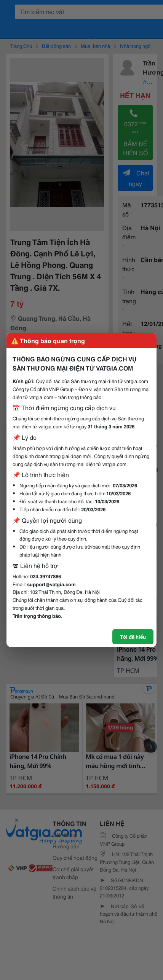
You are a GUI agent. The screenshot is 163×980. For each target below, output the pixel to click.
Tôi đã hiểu (133, 636)
